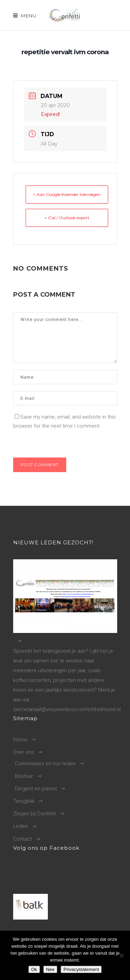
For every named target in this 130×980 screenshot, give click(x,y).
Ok (34, 969)
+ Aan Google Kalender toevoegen (67, 194)
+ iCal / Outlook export (67, 218)
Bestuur (24, 776)
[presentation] (61, 443)
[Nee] (121, 955)
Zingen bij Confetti (34, 814)
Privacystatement (81, 969)
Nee (50, 969)
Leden (21, 826)
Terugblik (24, 801)
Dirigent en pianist (36, 789)
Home (20, 740)
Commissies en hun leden (45, 764)
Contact (23, 839)
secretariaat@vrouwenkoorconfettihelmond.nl (67, 709)
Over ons (24, 752)
